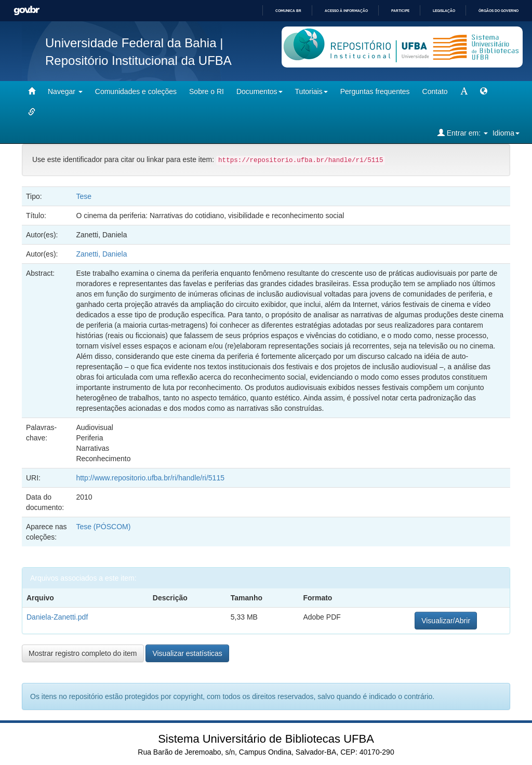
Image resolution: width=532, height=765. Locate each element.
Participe (400, 11)
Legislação (444, 11)
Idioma (506, 133)
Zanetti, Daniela (101, 254)
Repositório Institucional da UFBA (138, 61)
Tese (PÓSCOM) (103, 527)
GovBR (26, 11)
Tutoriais (311, 91)
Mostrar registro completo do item (83, 653)
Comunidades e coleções (136, 91)
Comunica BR (288, 11)
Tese (84, 196)
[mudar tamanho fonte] (464, 91)
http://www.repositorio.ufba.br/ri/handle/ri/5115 (150, 478)
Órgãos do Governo (498, 11)
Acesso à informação (346, 11)
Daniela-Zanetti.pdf (57, 617)
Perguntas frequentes (375, 91)
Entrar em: (463, 133)
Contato (435, 91)
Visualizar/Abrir (446, 621)
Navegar (65, 91)
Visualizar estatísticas (187, 653)
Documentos (260, 91)
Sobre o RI (207, 91)
